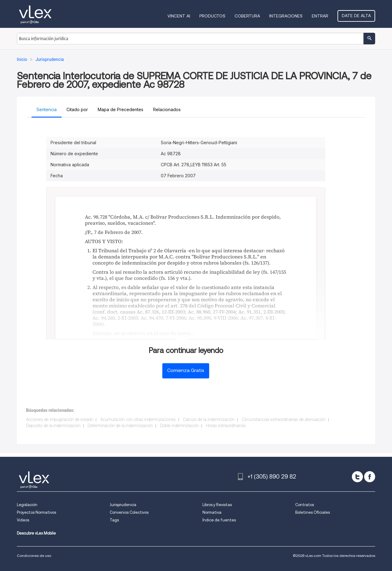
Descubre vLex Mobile (36, 533)
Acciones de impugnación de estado (60, 419)
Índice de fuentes (219, 520)
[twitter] (357, 477)
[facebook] (370, 477)
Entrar (320, 16)
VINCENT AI (179, 16)
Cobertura (247, 16)
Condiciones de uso (34, 556)
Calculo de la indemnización (209, 419)
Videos (23, 520)
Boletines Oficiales (313, 512)
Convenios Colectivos (129, 512)
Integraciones (286, 16)
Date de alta (356, 16)
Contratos (305, 505)
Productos (212, 16)
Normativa (212, 512)
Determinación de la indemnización (120, 426)
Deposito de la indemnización (53, 426)
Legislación (27, 505)
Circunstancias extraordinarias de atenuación (283, 419)
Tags (114, 520)
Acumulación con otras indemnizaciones (138, 419)
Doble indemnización (179, 426)
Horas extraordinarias (226, 426)
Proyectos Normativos (36, 512)
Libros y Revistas (217, 505)
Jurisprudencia (123, 505)
